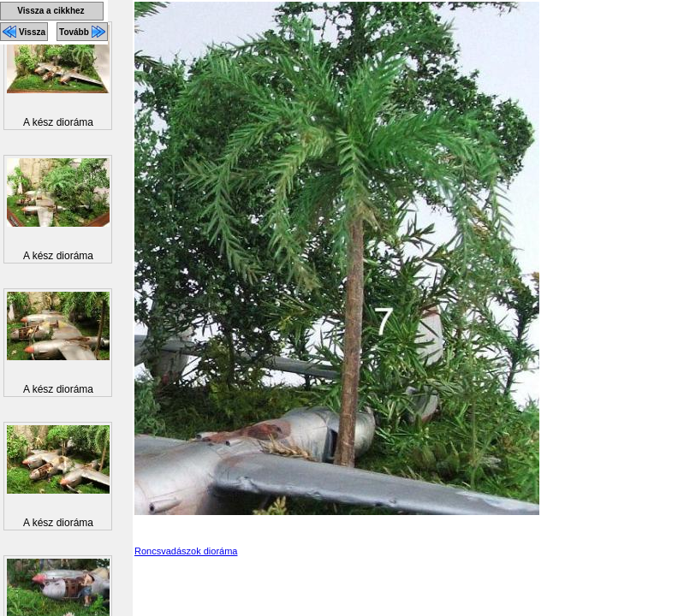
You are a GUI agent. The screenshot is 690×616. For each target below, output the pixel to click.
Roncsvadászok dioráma (186, 551)
